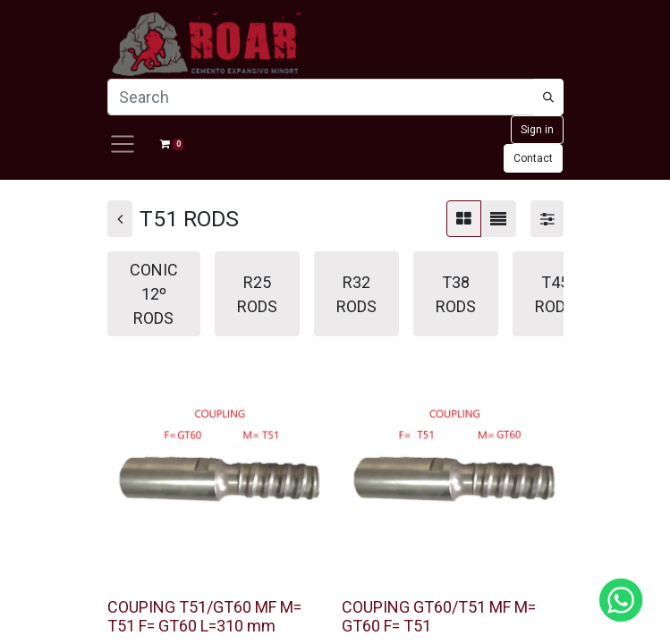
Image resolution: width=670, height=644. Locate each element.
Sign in (537, 130)
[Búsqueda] (548, 97)
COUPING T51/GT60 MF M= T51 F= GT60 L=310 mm (204, 617)
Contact (533, 158)
